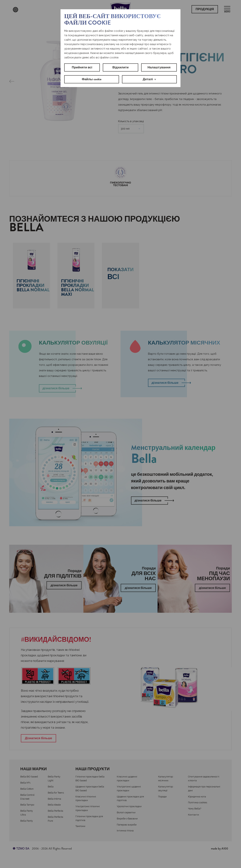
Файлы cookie (92, 79)
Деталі (148, 79)
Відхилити (120, 67)
